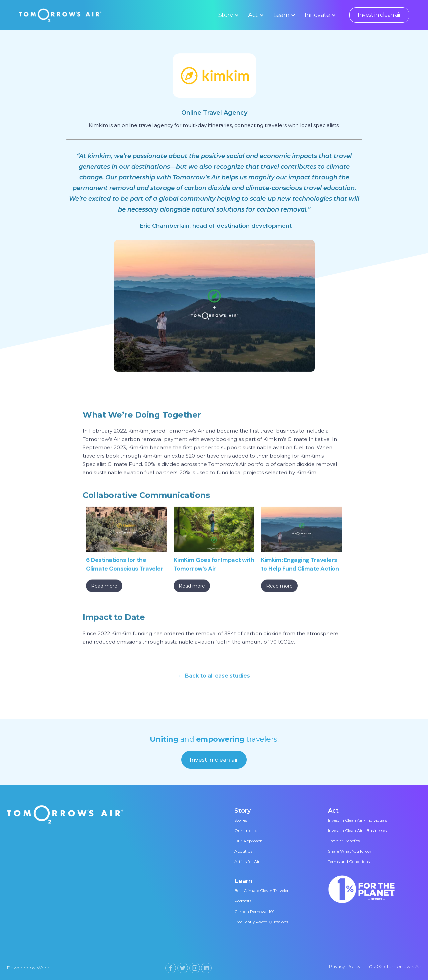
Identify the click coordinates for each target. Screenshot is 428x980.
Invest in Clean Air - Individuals (357, 820)
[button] (228, 15)
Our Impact (246, 830)
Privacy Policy (345, 966)
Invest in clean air (379, 15)
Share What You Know (350, 851)
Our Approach (249, 841)
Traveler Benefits (344, 841)
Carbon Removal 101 (254, 911)
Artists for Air (247, 862)
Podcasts (243, 901)
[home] (60, 15)
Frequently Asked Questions (261, 922)
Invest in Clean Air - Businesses (357, 830)
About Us (243, 851)
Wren (43, 968)
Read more (104, 588)
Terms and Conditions (349, 862)
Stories (241, 820)
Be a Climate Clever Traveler (261, 891)
